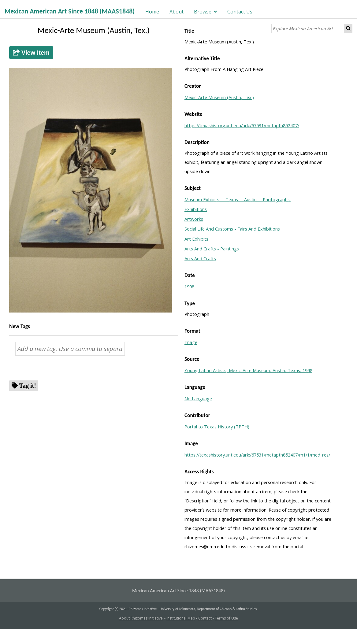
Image (191, 342)
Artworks (194, 219)
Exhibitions (196, 209)
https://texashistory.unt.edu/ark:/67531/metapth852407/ (242, 125)
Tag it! (28, 385)
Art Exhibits (196, 239)
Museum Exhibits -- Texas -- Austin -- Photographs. (238, 199)
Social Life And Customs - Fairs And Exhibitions (232, 229)
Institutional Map (181, 618)
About (177, 12)
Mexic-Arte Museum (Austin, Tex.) (219, 97)
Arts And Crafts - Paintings (212, 249)
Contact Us (240, 12)
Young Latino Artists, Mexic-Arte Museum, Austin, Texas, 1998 (248, 370)
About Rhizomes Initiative (141, 618)
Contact (205, 618)
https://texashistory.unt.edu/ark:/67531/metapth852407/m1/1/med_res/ (257, 455)
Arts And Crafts (200, 258)
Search (348, 28)
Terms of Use (226, 618)
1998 (189, 287)
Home (152, 12)
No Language (198, 398)
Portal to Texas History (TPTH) (217, 427)
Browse (203, 12)
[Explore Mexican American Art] (308, 28)
